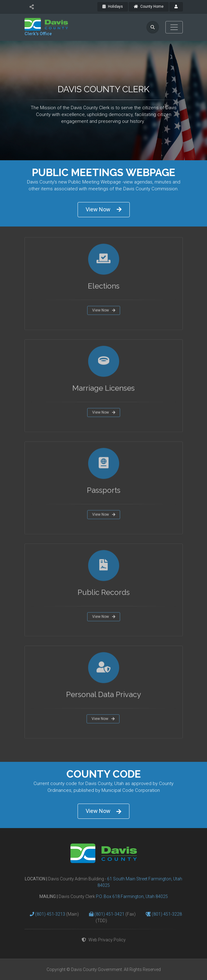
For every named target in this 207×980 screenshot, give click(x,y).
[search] (153, 27)
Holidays (113, 6)
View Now (104, 209)
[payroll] (176, 7)
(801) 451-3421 (110, 914)
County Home (149, 6)
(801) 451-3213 (51, 914)
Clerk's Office (38, 34)
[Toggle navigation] (174, 27)
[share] (32, 7)
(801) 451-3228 (167, 914)
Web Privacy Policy (104, 940)
